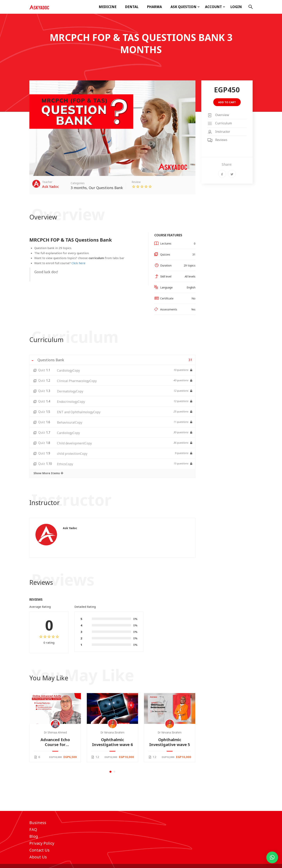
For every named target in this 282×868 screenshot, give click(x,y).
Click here (78, 263)
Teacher (47, 182)
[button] (110, 772)
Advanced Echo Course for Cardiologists (55, 742)
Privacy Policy (42, 843)
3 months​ (79, 188)
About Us (38, 857)
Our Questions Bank (106, 188)
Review (136, 182)
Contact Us (39, 850)
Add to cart (227, 102)
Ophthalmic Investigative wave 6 (112, 742)
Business (38, 823)
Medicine (108, 7)
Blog (34, 836)
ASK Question (183, 7)
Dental (132, 7)
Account (213, 7)
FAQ (33, 829)
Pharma (155, 7)
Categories (78, 183)
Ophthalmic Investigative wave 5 (170, 742)
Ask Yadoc (70, 528)
